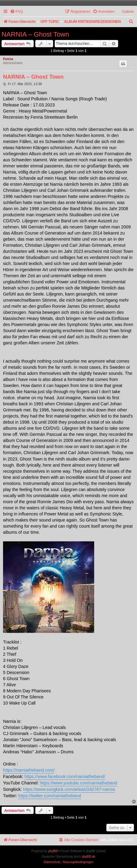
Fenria (8, 59)
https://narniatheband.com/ (29, 770)
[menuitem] (16, 12)
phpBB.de (89, 857)
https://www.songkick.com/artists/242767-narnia (69, 789)
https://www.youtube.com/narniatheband (78, 783)
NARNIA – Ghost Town (35, 34)
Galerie (128, 12)
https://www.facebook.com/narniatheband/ (65, 777)
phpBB (53, 851)
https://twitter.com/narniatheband (50, 796)
